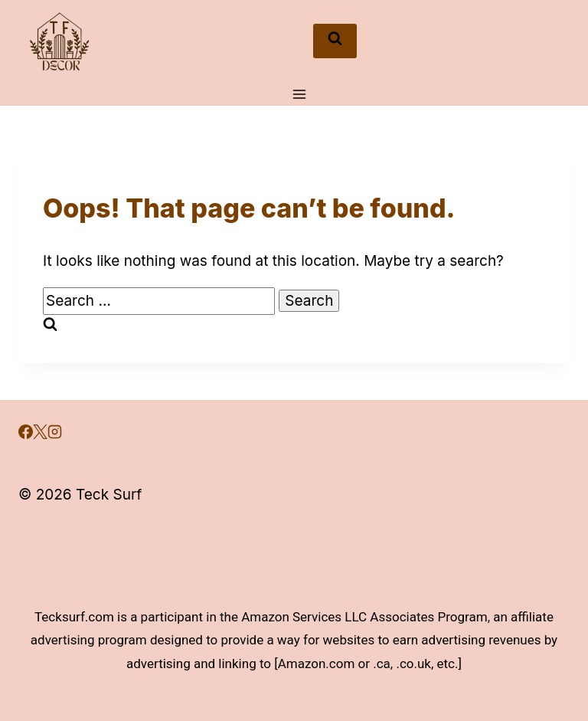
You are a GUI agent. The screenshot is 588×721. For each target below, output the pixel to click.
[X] (40, 434)
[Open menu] (299, 94)
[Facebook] (26, 434)
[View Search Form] (335, 41)
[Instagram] (55, 434)
